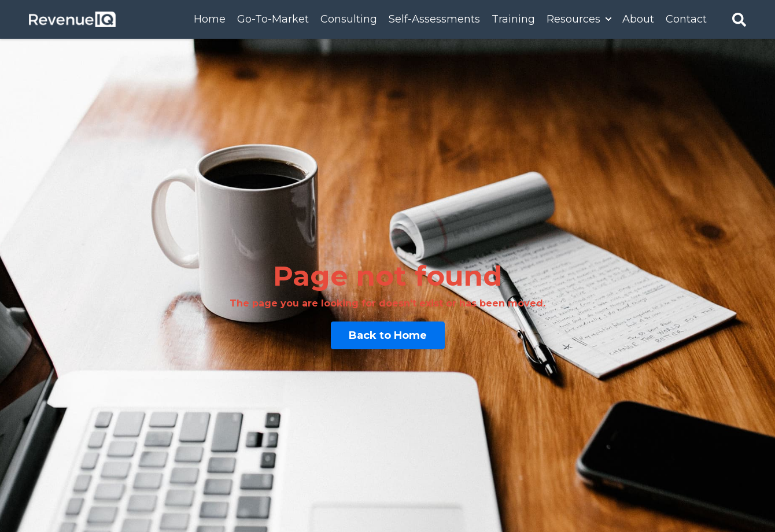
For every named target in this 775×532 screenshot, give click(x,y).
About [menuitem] (638, 19)
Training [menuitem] (513, 19)
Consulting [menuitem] (349, 19)
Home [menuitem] (210, 19)
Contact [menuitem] (686, 19)
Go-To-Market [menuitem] (273, 19)
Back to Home (388, 335)
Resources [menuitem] (573, 19)
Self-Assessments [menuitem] (434, 19)
